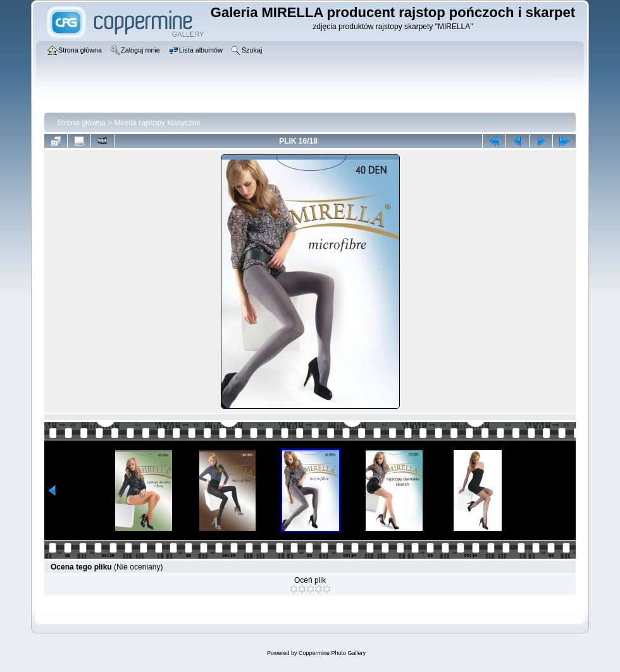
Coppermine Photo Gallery (332, 653)
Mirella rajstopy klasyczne (157, 123)
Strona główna (81, 123)
